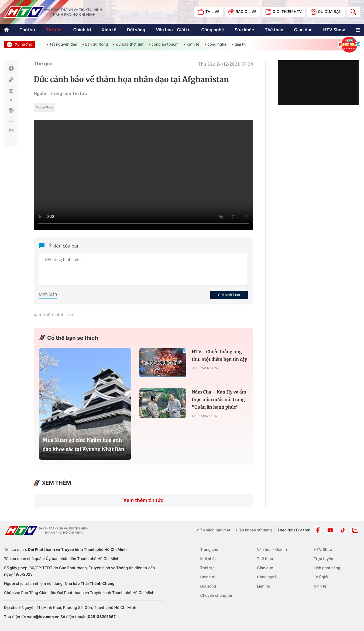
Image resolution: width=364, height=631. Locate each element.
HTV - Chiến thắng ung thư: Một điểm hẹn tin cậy (219, 356)
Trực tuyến (323, 559)
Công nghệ (212, 30)
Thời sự (27, 30)
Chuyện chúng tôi (216, 596)
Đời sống (136, 30)
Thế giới (54, 30)
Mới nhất (208, 559)
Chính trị (82, 30)
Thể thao (274, 30)
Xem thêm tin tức (143, 501)
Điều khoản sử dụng (254, 530)
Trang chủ (209, 550)
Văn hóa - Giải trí (173, 30)
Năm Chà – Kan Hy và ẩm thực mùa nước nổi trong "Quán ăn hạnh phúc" (219, 400)
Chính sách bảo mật (212, 530)
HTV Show (334, 30)
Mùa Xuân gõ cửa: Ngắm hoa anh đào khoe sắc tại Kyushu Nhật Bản (83, 445)
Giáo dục (303, 30)
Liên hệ (263, 586)
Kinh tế (109, 30)
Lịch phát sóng (327, 568)
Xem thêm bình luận (54, 315)
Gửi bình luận (229, 295)
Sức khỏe (244, 30)
